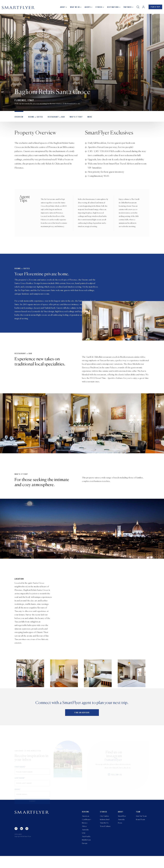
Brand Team (140, 830)
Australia (85, 841)
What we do (74, 8)
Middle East (86, 852)
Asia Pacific (86, 848)
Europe (85, 855)
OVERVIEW (18, 118)
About (62, 8)
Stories (98, 8)
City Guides (104, 826)
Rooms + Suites (34, 118)
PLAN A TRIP (155, 8)
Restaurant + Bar (54, 118)
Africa (84, 837)
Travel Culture (105, 837)
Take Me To (104, 833)
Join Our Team (141, 826)
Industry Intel (105, 830)
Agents (86, 8)
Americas (86, 826)
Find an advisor (82, 723)
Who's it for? (72, 118)
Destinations (112, 8)
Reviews (86, 822)
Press (120, 833)
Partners (126, 8)
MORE (85, 118)
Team (138, 822)
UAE (84, 844)
